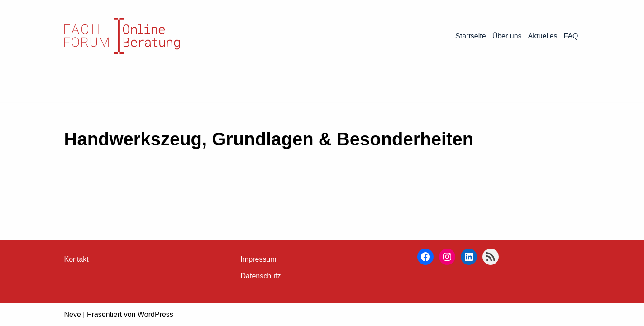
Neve (73, 314)
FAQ (571, 36)
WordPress (155, 314)
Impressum (259, 259)
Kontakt (76, 259)
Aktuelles (543, 36)
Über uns (507, 36)
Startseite (471, 36)
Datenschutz (261, 276)
